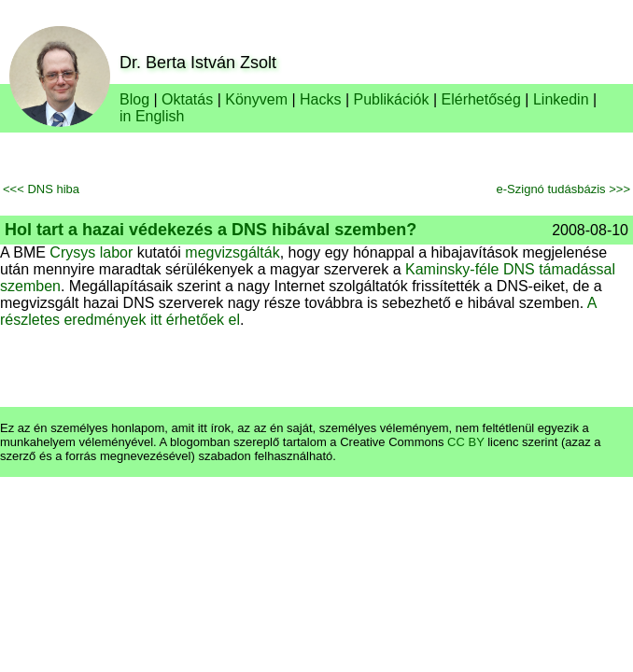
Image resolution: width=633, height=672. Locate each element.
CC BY (466, 442)
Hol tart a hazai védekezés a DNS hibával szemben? (211, 230)
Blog (134, 99)
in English (152, 116)
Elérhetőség (481, 99)
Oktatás (187, 99)
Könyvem (256, 99)
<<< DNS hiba (41, 189)
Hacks (320, 99)
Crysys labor (91, 252)
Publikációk (392, 99)
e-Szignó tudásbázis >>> (563, 189)
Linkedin (561, 99)
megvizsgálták (232, 252)
